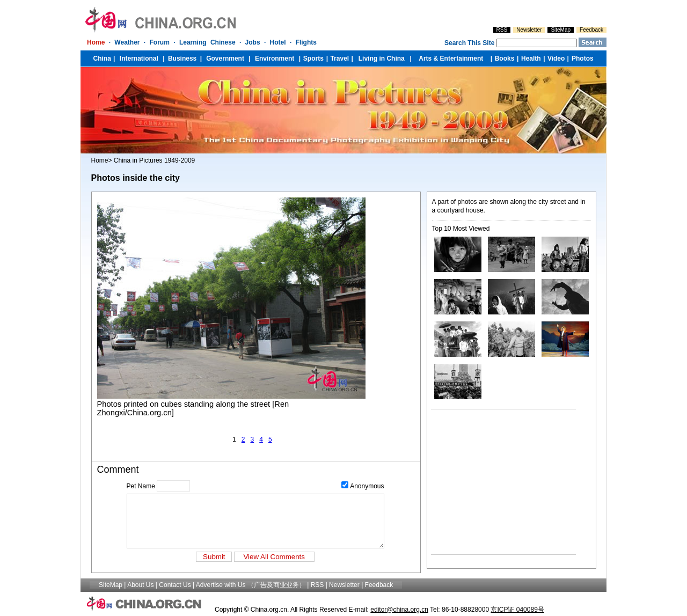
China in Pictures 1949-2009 (154, 160)
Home (100, 160)
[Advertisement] (498, 482)
